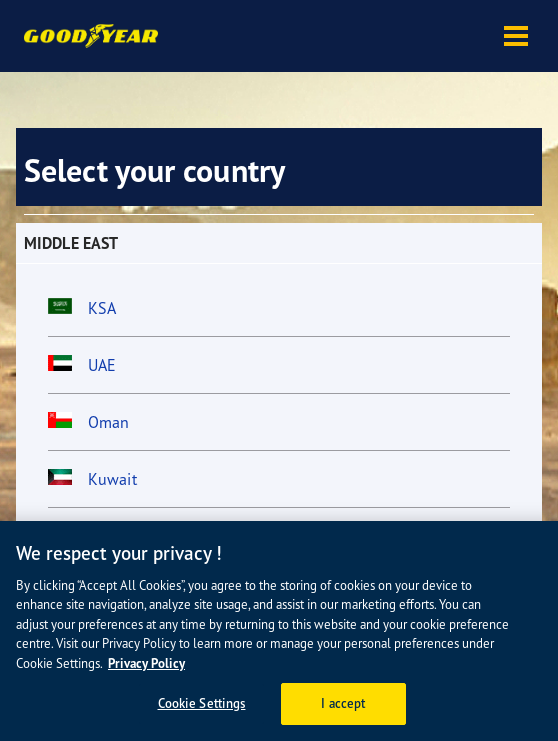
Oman (108, 422)
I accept (343, 703)
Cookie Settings (202, 703)
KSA (102, 308)
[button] (516, 36)
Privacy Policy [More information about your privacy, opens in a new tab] (146, 663)
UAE (102, 365)
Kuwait (112, 479)
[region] (279, 631)
